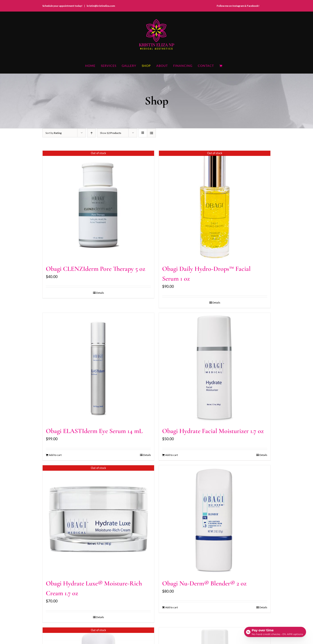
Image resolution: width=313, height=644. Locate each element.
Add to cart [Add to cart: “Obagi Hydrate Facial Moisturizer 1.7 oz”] (171, 455)
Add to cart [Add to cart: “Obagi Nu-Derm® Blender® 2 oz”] (171, 607)
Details (100, 293)
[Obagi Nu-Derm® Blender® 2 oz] (215, 520)
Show (111, 133)
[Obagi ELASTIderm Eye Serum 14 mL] (98, 367)
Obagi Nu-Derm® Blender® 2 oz (204, 583)
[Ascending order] (91, 133)
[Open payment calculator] (275, 631)
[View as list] (151, 133)
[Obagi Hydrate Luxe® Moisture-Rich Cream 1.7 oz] (98, 520)
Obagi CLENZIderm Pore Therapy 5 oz (96, 269)
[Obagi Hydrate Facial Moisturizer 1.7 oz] (215, 367)
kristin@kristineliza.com (101, 6)
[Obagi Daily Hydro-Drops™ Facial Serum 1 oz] (215, 205)
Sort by (53, 133)
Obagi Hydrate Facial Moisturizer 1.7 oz (213, 431)
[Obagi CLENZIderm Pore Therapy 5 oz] (98, 205)
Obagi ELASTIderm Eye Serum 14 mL (94, 431)
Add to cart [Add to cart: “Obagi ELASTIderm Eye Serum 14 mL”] (55, 455)
